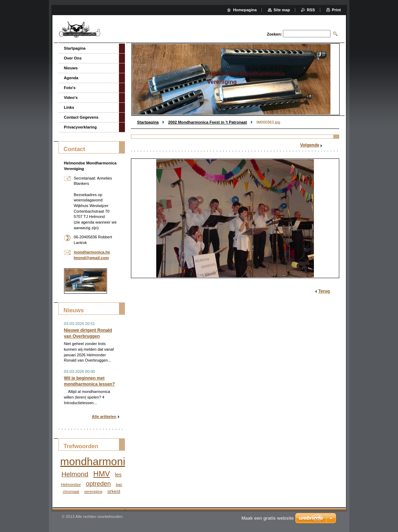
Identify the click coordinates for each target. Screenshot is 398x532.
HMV (102, 474)
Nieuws (71, 68)
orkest (114, 491)
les (118, 475)
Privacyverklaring (80, 127)
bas (119, 484)
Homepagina (245, 10)
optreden (98, 484)
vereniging (93, 492)
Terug (324, 291)
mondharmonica (98, 461)
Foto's (70, 88)
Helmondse (71, 484)
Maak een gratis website (268, 518)
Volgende (310, 145)
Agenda (71, 78)
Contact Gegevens (81, 117)
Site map (282, 10)
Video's (71, 98)
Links (69, 107)
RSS (311, 10)
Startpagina (148, 122)
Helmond (75, 474)
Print (336, 10)
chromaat (71, 492)
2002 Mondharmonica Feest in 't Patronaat (208, 122)
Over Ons (73, 58)
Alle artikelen (104, 417)
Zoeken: (274, 34)
